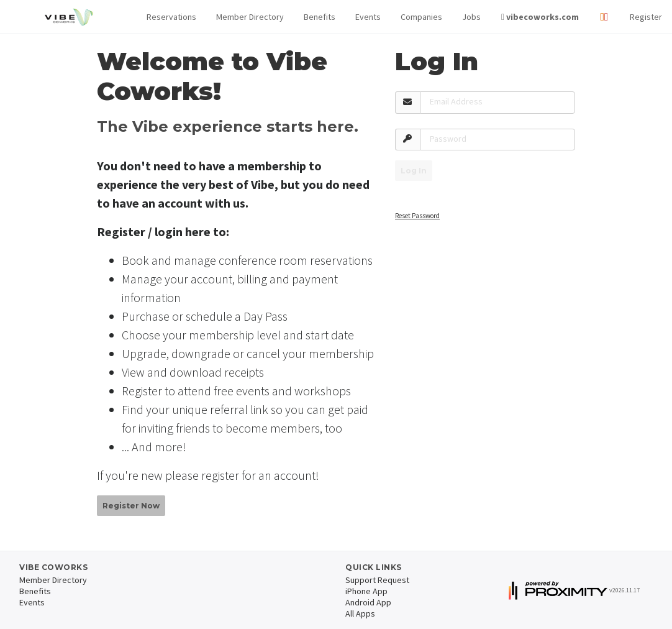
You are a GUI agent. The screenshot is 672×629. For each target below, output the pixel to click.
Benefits (320, 17)
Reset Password (417, 216)
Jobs (471, 17)
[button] (171, 17)
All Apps (360, 613)
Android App (368, 602)
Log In (414, 171)
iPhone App (366, 591)
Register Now (131, 506)
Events (368, 17)
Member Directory (250, 17)
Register (646, 17)
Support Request (377, 580)
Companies (421, 17)
